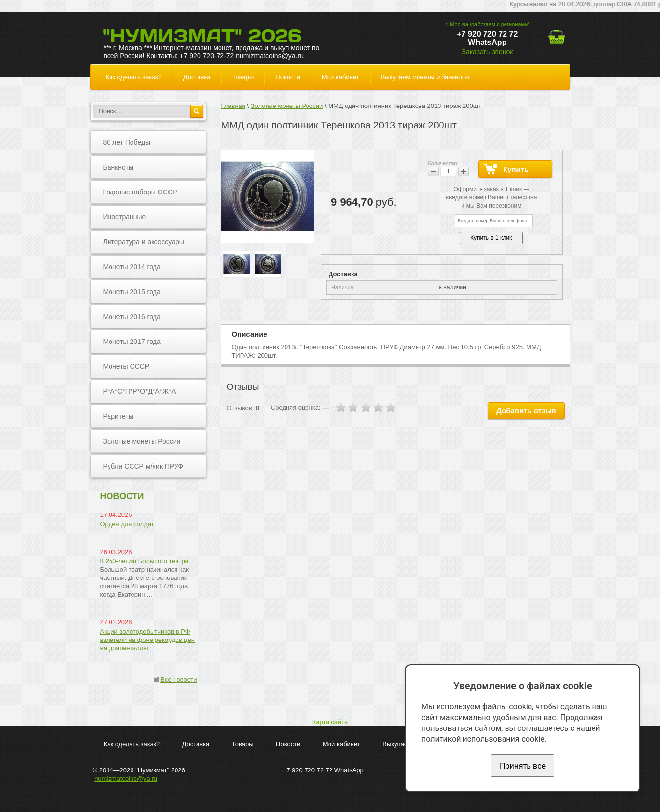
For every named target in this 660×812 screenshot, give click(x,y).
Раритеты (118, 416)
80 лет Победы (127, 142)
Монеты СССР (126, 366)
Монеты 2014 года (132, 267)
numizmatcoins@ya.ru (126, 779)
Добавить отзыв (526, 411)
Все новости (178, 679)
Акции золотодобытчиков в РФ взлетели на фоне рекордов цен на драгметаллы (148, 640)
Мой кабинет (341, 77)
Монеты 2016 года (132, 317)
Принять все (523, 766)
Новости (287, 77)
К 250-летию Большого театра (144, 561)
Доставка (197, 77)
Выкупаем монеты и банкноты (425, 77)
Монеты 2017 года (132, 342)
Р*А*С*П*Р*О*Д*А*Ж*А (140, 391)
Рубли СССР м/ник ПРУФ (143, 466)
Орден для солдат (127, 524)
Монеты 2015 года (132, 292)
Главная (233, 106)
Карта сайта (330, 722)
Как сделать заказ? (134, 77)
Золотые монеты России (142, 441)
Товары (243, 77)
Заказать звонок (487, 52)
